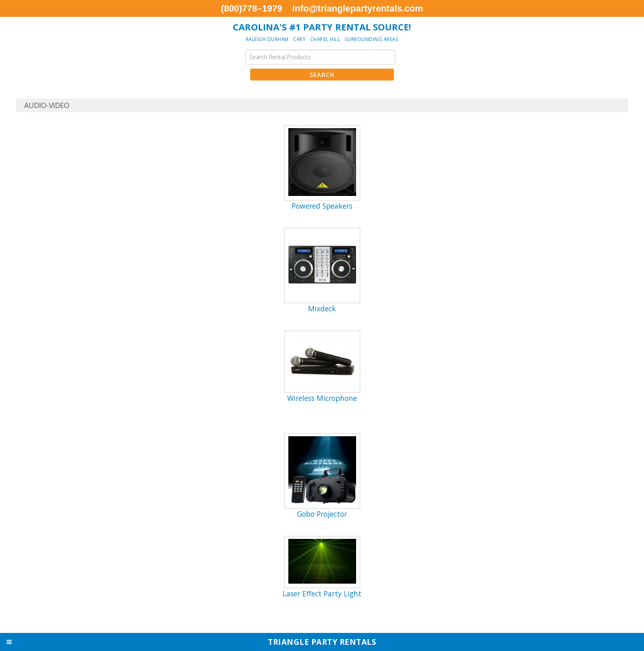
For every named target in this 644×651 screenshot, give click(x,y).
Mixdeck (322, 308)
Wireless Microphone (322, 398)
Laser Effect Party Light (322, 593)
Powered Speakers (322, 206)
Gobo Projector (322, 514)
